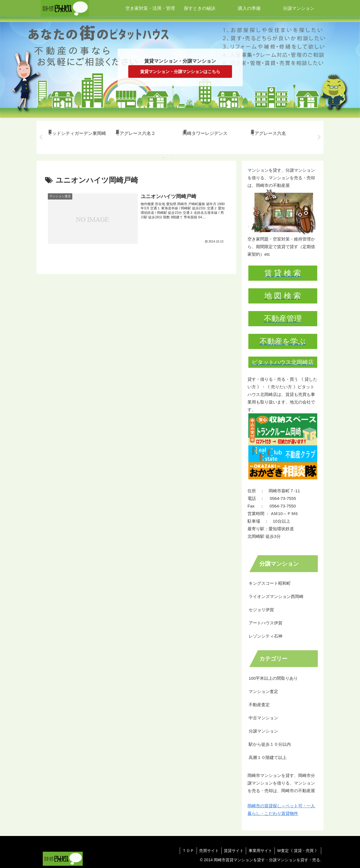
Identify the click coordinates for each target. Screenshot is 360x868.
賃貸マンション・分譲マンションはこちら (180, 72)
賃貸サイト (231, 851)
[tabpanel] (78, 136)
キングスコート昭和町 (270, 583)
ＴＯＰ (184, 851)
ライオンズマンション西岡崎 (276, 596)
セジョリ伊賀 (261, 610)
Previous (41, 137)
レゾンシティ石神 (265, 636)
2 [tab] (172, 158)
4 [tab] (188, 158)
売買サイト (206, 851)
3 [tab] (180, 158)
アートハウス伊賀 (265, 623)
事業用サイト (259, 851)
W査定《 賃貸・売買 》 (297, 851)
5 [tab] (197, 158)
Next (319, 137)
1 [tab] (163, 158)
